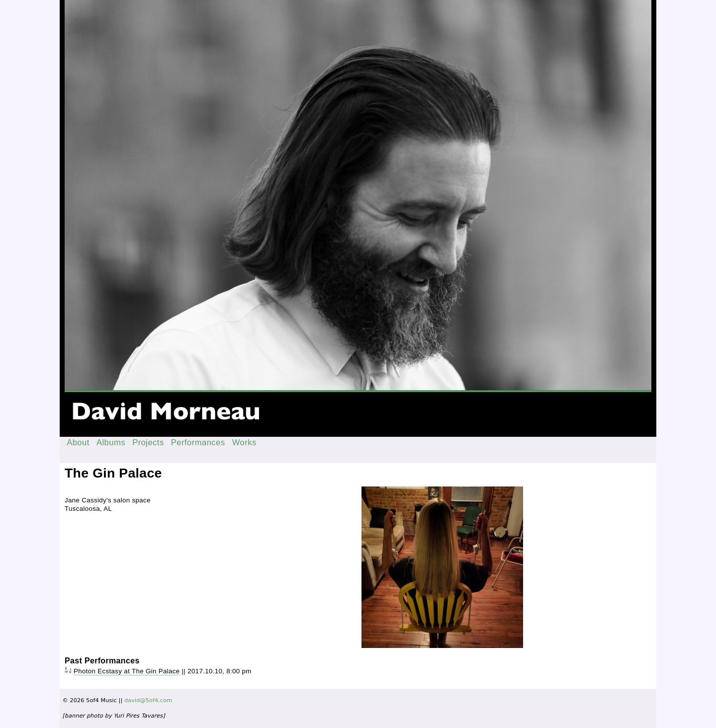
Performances (198, 443)
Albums (111, 443)
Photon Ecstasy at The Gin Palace (127, 671)
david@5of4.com (148, 700)
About (78, 443)
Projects (148, 443)
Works (244, 443)
